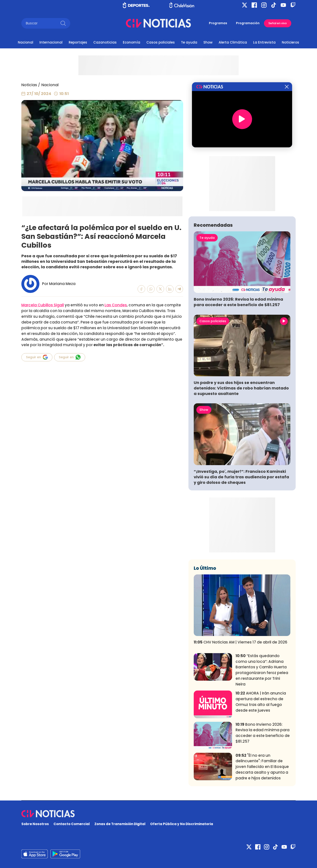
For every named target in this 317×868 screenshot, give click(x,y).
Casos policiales (161, 42)
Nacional (26, 42)
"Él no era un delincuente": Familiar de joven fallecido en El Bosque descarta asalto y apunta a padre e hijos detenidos (262, 767)
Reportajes (78, 42)
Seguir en (37, 357)
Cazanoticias (105, 42)
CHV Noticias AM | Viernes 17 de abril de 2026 (241, 642)
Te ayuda (189, 42)
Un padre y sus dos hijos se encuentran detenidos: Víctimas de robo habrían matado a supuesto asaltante (241, 388)
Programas (218, 23)
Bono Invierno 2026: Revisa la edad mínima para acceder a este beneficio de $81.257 (238, 302)
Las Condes (116, 305)
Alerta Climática (233, 42)
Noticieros (290, 42)
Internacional (51, 42)
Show (208, 42)
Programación (248, 23)
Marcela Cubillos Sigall (43, 305)
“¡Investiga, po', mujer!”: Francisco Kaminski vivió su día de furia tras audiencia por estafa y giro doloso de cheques (241, 477)
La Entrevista (264, 42)
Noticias (29, 85)
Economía (132, 42)
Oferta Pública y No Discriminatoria (182, 824)
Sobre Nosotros (35, 824)
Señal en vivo (278, 23)
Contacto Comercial (72, 824)
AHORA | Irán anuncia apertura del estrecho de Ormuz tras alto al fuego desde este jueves (261, 702)
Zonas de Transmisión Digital (120, 824)
